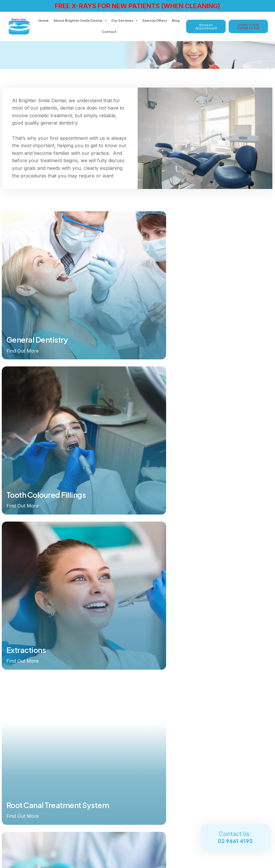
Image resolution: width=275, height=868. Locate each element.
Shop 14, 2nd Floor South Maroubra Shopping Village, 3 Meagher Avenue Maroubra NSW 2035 (69, 808)
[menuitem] (61, 649)
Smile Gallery (108, 709)
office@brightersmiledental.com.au (69, 790)
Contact (110, 31)
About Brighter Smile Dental (78, 20)
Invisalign (104, 657)
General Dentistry (112, 694)
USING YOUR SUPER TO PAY (248, 26)
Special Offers (155, 20)
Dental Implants (110, 649)
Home (44, 20)
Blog (176, 20)
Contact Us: (235, 838)
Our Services (123, 20)
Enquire (18, 826)
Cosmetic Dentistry (113, 702)
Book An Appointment (206, 26)
